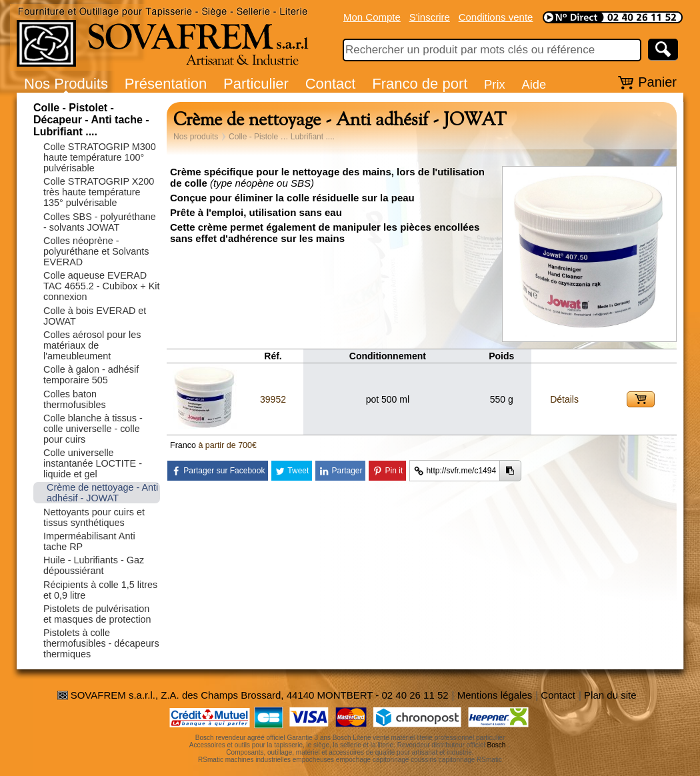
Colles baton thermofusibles (75, 399)
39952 (273, 399)
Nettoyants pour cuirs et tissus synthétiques (94, 517)
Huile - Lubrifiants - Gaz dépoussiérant (94, 565)
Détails (564, 399)
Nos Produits (66, 84)
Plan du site (610, 695)
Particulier (256, 84)
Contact (331, 84)
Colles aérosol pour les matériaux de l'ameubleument (92, 345)
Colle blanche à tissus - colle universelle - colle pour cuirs (93, 429)
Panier (657, 82)
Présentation (166, 84)
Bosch (497, 745)
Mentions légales (495, 695)
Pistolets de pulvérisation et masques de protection (97, 614)
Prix (495, 84)
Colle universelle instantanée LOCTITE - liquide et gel (93, 463)
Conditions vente (496, 17)
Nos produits (196, 137)
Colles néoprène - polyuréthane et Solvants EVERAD (96, 251)
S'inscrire (430, 17)
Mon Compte (372, 17)
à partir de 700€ (227, 445)
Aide (534, 84)
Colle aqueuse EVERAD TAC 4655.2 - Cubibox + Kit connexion (102, 286)
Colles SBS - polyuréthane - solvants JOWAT (100, 222)
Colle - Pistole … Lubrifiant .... (282, 137)
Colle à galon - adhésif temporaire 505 (91, 375)
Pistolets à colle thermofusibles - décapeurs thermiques (101, 643)
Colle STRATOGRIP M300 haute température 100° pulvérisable (100, 157)
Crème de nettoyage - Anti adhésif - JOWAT (102, 493)
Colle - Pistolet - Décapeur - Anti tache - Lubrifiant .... (91, 120)
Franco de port (420, 84)
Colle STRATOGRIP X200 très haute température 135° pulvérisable (99, 192)
